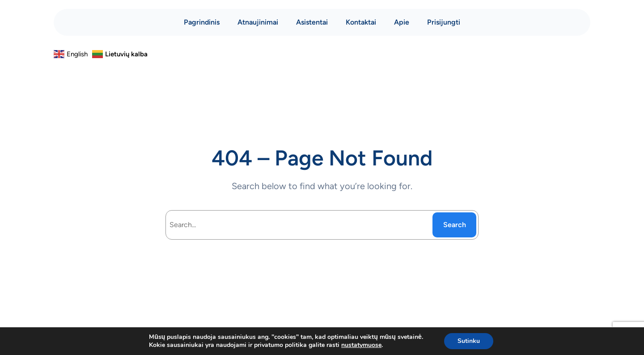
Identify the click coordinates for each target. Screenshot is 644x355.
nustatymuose (361, 345)
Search (455, 225)
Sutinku (469, 341)
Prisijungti (444, 22)
